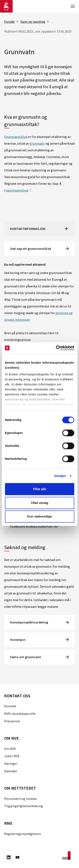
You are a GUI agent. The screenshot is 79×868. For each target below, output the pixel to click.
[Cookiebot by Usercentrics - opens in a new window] (56, 348)
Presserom (12, 721)
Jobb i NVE (12, 756)
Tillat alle (40, 489)
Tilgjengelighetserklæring (24, 806)
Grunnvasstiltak (16, 137)
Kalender (11, 771)
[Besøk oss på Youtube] (17, 858)
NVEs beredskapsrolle (20, 714)
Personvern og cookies (21, 799)
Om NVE (10, 749)
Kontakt (10, 706)
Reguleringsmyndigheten (23, 834)
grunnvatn (37, 143)
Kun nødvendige (40, 516)
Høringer (11, 763)
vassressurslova (17, 190)
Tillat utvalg (39, 503)
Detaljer (60, 476)
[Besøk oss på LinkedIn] (9, 858)
